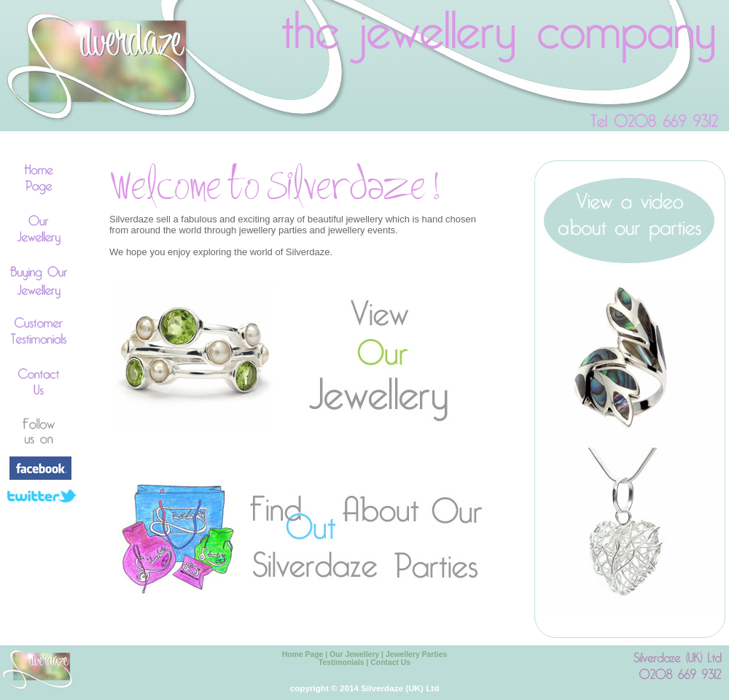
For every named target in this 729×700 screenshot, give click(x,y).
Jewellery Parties (416, 654)
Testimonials (342, 662)
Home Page (303, 654)
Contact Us (390, 662)
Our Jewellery (354, 654)
